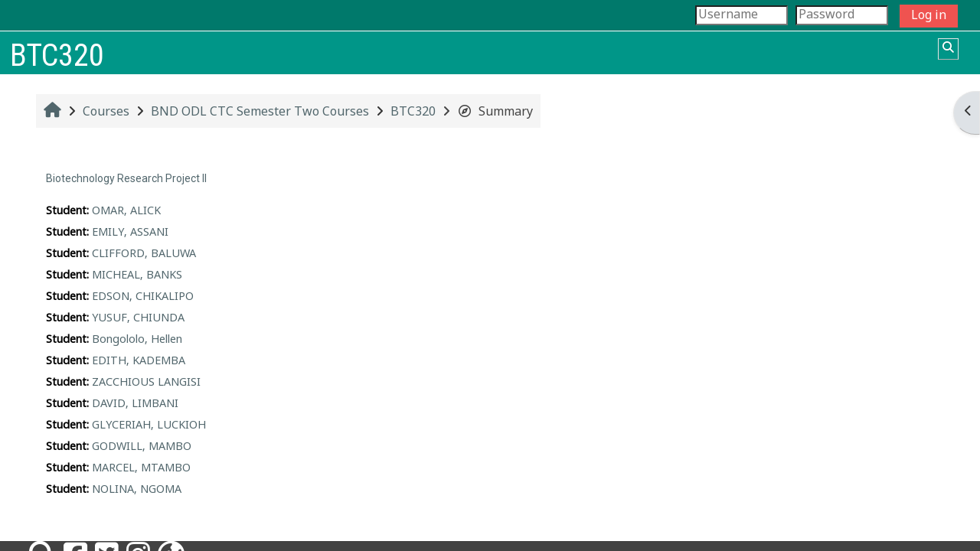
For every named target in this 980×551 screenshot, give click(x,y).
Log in (929, 16)
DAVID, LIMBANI (135, 404)
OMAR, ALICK (126, 211)
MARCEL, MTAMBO (141, 468)
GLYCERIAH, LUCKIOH (149, 425)
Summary (495, 112)
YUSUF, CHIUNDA (138, 318)
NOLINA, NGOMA (137, 490)
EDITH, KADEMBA (139, 361)
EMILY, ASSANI (130, 233)
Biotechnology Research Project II (126, 178)
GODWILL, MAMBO (142, 447)
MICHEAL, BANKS (137, 275)
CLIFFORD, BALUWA (144, 254)
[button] (948, 49)
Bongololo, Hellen (137, 340)
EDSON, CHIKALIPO (143, 297)
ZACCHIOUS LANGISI (146, 383)
